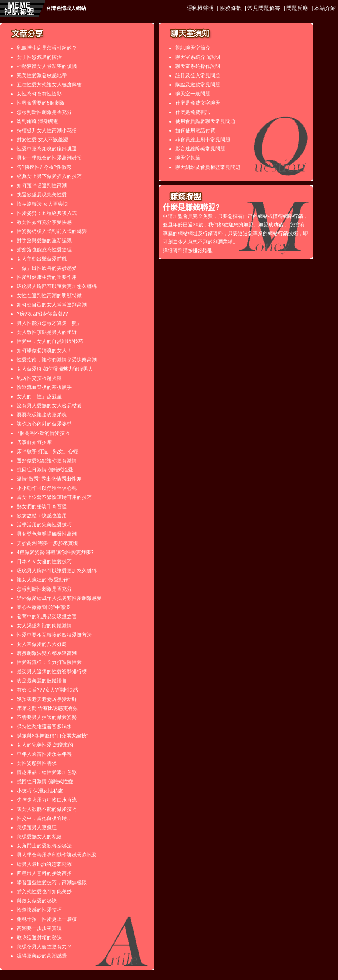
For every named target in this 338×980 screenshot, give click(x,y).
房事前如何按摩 (34, 442)
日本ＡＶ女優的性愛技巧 (44, 561)
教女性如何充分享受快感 (44, 222)
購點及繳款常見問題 (198, 85)
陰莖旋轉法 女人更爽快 (42, 204)
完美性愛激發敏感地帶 (42, 75)
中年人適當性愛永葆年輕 (44, 754)
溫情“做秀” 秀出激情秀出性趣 (49, 479)
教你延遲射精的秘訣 (39, 937)
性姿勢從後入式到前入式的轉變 (52, 231)
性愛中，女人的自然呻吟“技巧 (50, 341)
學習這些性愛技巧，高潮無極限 (52, 882)
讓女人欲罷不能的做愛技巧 (47, 809)
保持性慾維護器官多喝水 (44, 727)
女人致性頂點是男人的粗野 (47, 332)
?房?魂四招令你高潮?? (42, 314)
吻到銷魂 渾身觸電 (37, 121)
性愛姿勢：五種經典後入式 (47, 213)
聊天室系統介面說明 (198, 57)
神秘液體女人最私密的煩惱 (47, 66)
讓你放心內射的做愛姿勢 (44, 424)
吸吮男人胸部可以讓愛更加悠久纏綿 (57, 286)
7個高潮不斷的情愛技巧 (43, 433)
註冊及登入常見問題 (198, 75)
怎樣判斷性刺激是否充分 (44, 112)
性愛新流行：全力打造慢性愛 (49, 662)
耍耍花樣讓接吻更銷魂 (42, 415)
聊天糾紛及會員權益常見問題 (208, 167)
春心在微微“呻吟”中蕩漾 (43, 607)
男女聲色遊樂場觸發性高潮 (47, 534)
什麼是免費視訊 (193, 112)
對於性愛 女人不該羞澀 (42, 140)
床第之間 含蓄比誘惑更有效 (47, 708)
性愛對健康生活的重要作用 (47, 277)
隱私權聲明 (200, 8)
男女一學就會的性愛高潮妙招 (49, 158)
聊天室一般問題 (193, 94)
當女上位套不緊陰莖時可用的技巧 (54, 497)
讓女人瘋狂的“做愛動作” (43, 580)
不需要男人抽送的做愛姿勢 (47, 717)
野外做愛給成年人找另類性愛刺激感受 (59, 598)
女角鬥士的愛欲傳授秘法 (44, 846)
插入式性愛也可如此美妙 (44, 892)
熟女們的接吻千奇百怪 (42, 506)
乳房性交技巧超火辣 (39, 378)
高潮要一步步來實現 (39, 928)
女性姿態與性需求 (37, 763)
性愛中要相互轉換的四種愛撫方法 (54, 635)
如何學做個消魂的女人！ (44, 351)
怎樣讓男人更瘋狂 (37, 827)
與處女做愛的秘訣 (37, 901)
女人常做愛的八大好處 (42, 644)
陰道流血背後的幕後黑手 (44, 387)
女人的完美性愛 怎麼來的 (45, 745)
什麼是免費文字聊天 (198, 103)
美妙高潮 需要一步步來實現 (47, 543)
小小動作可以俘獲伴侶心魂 (47, 488)
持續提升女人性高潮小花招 (47, 130)
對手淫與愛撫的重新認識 (44, 241)
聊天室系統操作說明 (198, 66)
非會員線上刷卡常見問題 (203, 140)
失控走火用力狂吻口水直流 (47, 800)
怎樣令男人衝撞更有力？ (44, 947)
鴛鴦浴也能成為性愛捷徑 (44, 250)
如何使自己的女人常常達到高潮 (52, 305)
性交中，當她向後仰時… (44, 818)
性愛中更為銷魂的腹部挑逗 (47, 149)
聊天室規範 (188, 158)
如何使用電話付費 (195, 130)
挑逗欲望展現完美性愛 (42, 195)
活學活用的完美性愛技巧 (44, 525)
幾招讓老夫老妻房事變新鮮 (47, 699)
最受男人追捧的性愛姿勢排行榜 (52, 672)
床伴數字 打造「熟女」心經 (47, 451)
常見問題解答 (264, 8)
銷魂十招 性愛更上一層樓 (47, 919)
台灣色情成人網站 (66, 8)
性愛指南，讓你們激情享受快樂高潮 (57, 360)
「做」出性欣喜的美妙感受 (47, 268)
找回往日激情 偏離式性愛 (45, 470)
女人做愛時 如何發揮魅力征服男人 (55, 369)
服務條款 (231, 8)
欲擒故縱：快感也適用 (42, 516)
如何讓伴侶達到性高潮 (42, 185)
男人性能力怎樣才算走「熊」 (49, 323)
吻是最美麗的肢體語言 (42, 681)
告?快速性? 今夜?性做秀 (44, 167)
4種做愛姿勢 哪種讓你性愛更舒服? (55, 552)
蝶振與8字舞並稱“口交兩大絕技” (52, 736)
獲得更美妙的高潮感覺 (42, 956)
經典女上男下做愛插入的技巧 (49, 176)
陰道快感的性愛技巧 (39, 910)
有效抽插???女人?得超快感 (47, 690)
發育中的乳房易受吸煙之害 (47, 617)
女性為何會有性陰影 (39, 94)
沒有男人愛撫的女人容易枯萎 (49, 406)
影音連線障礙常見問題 (200, 149)
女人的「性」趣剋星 (39, 396)
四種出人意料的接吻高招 (44, 873)
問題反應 (297, 8)
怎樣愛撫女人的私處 (39, 837)
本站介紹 (325, 8)
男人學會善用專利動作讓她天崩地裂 (57, 855)
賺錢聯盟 (203, 251)
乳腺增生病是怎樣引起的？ (47, 48)
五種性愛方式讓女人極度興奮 (49, 85)
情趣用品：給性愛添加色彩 (47, 772)
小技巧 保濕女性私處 (40, 791)
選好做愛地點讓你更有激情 (47, 461)
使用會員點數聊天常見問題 (205, 121)
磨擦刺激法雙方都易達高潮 (47, 653)
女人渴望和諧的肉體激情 (44, 626)
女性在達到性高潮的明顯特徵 (49, 296)
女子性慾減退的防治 (39, 57)
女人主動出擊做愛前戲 (42, 259)
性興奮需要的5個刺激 (41, 103)
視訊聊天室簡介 (193, 48)
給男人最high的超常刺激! (45, 864)
